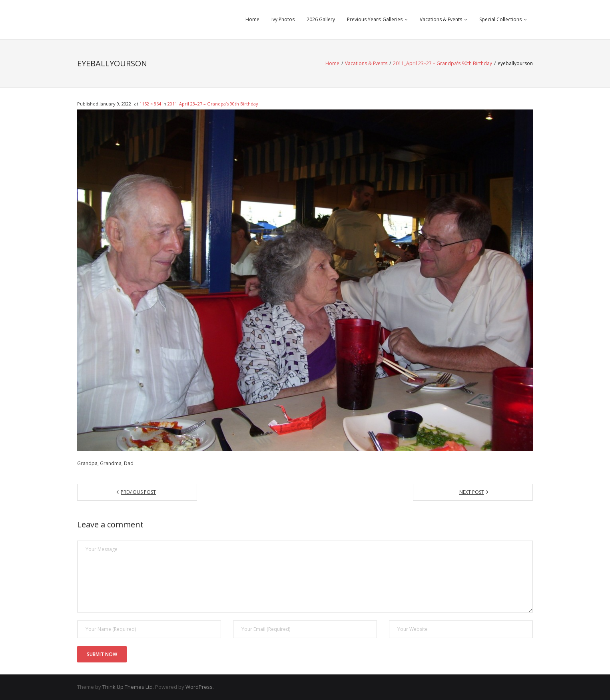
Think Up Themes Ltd (128, 687)
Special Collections (500, 19)
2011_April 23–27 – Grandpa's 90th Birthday (443, 63)
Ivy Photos (283, 19)
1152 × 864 (150, 104)
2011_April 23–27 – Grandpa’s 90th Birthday (213, 104)
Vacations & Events (441, 19)
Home (252, 19)
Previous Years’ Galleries (375, 19)
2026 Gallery (321, 19)
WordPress (199, 687)
